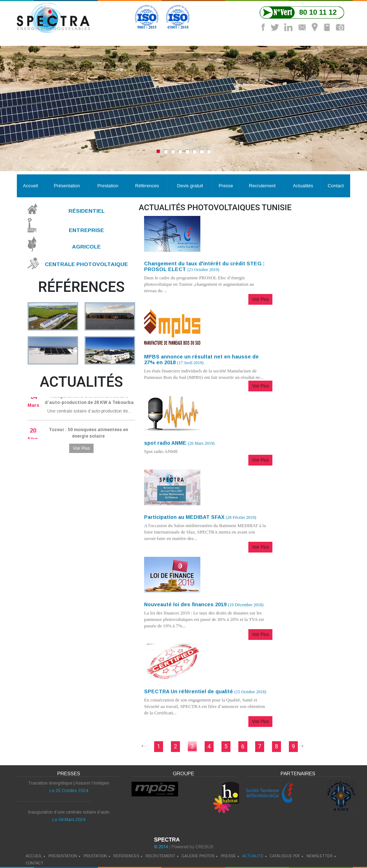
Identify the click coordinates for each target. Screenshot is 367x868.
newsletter (320, 856)
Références (147, 186)
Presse (226, 186)
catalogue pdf (285, 856)
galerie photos (198, 856)
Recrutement (262, 186)
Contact (336, 186)
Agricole (86, 247)
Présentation (67, 186)
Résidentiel (87, 211)
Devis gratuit (190, 186)
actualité (253, 856)
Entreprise (86, 230)
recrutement (160, 856)
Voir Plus (81, 448)
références (126, 856)
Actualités (303, 186)
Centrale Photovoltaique (86, 264)
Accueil (30, 186)
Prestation (108, 186)
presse (228, 856)
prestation (95, 856)
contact (35, 863)
